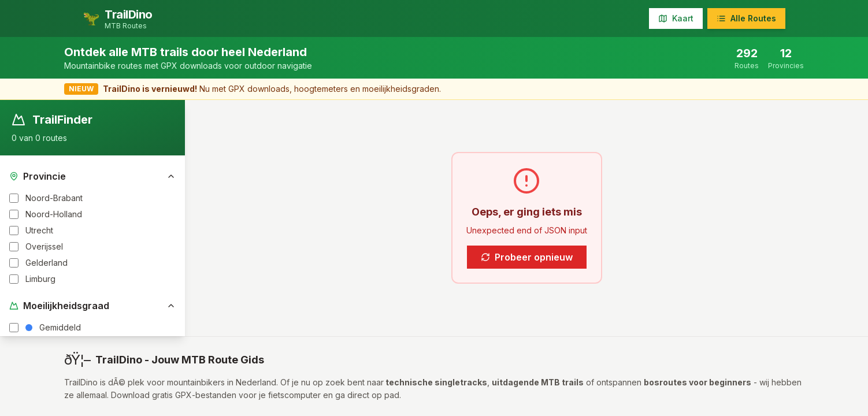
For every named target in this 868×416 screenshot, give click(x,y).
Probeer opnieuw (527, 257)
